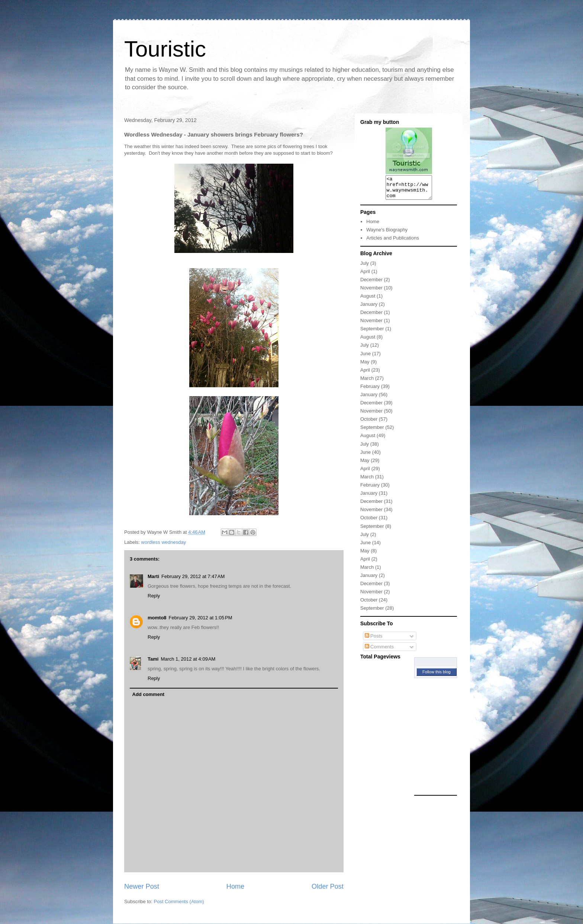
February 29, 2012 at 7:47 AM (193, 576)
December (371, 284)
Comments (379, 651)
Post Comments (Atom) (179, 901)
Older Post (328, 886)
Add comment (149, 694)
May (365, 366)
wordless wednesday (164, 542)
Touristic (165, 49)
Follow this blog (437, 676)
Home (236, 886)
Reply (154, 596)
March (367, 383)
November (371, 292)
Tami (153, 659)
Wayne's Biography (387, 234)
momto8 (157, 618)
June (365, 358)
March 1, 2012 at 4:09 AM (188, 659)
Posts (374, 640)
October (369, 423)
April (365, 276)
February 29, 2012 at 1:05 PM (201, 618)
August (368, 300)
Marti (153, 576)
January (369, 309)
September (372, 333)
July (365, 268)
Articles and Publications (393, 242)
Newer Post (142, 886)
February (370, 391)
